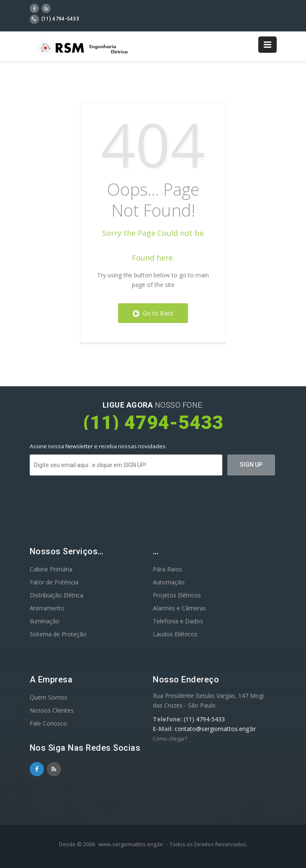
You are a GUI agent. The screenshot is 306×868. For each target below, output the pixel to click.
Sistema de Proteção (58, 634)
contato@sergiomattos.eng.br (215, 729)
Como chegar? (170, 739)
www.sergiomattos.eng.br (131, 844)
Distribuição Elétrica (57, 595)
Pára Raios (167, 569)
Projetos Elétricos (177, 595)
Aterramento (47, 608)
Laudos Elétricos (175, 634)
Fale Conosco (48, 723)
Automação (169, 582)
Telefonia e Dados (178, 621)
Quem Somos (49, 697)
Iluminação (45, 621)
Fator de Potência (54, 582)
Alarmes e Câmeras (179, 608)
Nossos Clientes (52, 710)
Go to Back (153, 313)
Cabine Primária (51, 569)
